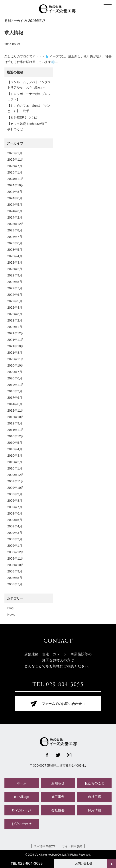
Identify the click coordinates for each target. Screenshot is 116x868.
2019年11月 (16, 385)
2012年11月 (16, 410)
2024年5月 (15, 205)
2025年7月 (15, 166)
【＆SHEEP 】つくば (22, 117)
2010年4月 (15, 449)
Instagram (69, 755)
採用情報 (94, 810)
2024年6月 (15, 198)
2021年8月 (15, 353)
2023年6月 (15, 243)
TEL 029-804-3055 (58, 685)
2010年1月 (15, 468)
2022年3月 (15, 314)
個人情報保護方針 (45, 846)
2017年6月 (15, 398)
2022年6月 (15, 295)
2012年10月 (16, 417)
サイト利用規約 (72, 846)
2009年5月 (15, 520)
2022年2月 (15, 320)
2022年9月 (15, 275)
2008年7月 (15, 584)
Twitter (58, 755)
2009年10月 (16, 488)
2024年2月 (15, 217)
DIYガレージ (22, 810)
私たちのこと (94, 783)
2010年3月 (15, 456)
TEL (27, 863)
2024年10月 (16, 185)
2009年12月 (16, 475)
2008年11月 (16, 558)
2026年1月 (15, 153)
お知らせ (58, 783)
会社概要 (58, 810)
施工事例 (58, 797)
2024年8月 (15, 192)
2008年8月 (15, 578)
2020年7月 (15, 372)
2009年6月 (15, 513)
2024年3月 (15, 211)
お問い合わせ (22, 824)
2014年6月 (15, 404)
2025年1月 (15, 172)
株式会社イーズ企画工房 (58, 9)
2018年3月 (15, 391)
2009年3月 (15, 533)
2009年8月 (15, 501)
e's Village (22, 797)
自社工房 (94, 797)
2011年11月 (16, 430)
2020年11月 (16, 359)
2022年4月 (15, 308)
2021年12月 (16, 333)
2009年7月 (15, 507)
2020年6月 (15, 378)
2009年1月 (15, 546)
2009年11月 (16, 481)
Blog (10, 608)
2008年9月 (15, 571)
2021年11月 (16, 340)
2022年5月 (15, 301)
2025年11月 (16, 160)
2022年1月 (15, 327)
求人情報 (14, 33)
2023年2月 (15, 269)
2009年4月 (15, 526)
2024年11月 (16, 179)
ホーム (22, 783)
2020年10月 (16, 365)
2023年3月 (15, 262)
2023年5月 (15, 250)
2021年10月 (16, 346)
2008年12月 (16, 552)
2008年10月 (16, 565)
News (11, 615)
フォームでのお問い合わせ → (64, 704)
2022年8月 (15, 282)
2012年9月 (15, 423)
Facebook (47, 755)
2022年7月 (15, 288)
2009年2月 (15, 539)
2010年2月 (15, 462)
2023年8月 (15, 230)
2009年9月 (15, 494)
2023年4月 (15, 256)
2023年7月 (15, 237)
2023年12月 (16, 224)
